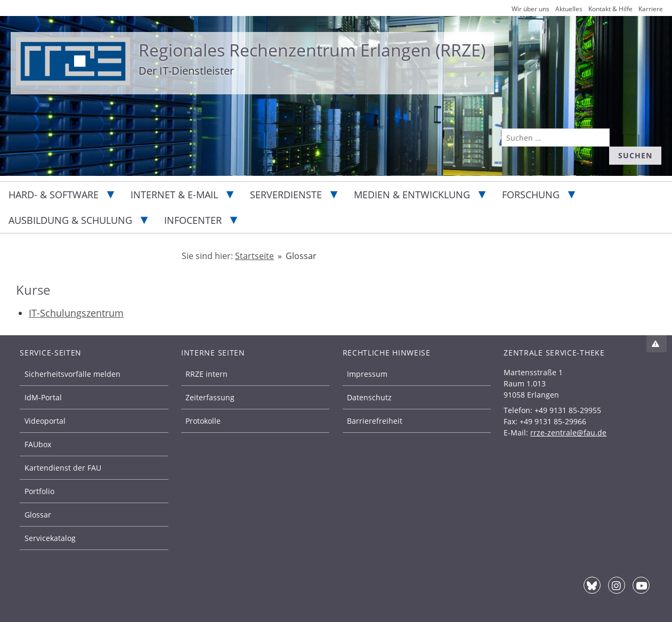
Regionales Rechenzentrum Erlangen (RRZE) (312, 50)
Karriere (651, 9)
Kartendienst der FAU (63, 468)
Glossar (38, 515)
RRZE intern (207, 374)
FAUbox (38, 444)
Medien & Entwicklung (412, 195)
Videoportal (45, 421)
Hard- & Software (54, 195)
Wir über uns (531, 9)
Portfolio (39, 491)
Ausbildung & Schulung (70, 220)
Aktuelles (569, 9)
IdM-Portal (43, 397)
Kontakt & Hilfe (610, 9)
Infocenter (193, 220)
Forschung (531, 195)
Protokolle (203, 421)
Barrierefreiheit (375, 421)
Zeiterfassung (210, 397)
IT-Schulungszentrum (76, 313)
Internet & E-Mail (174, 195)
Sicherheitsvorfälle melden (72, 374)
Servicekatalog (50, 538)
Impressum (367, 374)
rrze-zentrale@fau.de (568, 433)
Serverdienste (286, 195)
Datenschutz (369, 397)
